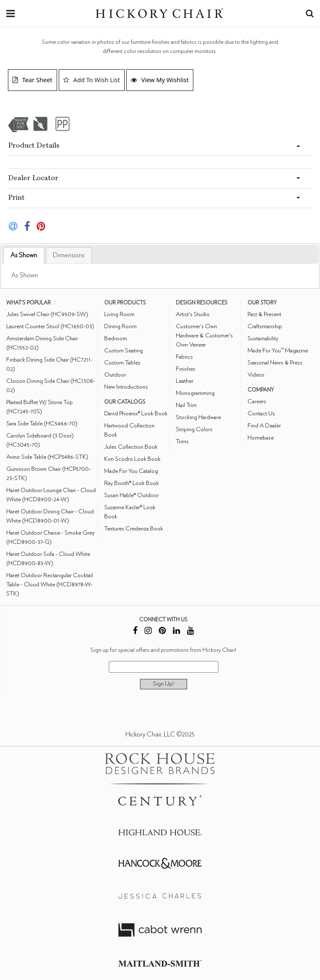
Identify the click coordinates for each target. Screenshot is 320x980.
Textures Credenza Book (134, 529)
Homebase (261, 438)
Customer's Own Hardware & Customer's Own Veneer (204, 335)
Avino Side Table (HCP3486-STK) (47, 457)
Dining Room (120, 326)
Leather (185, 381)
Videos (256, 375)
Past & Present (264, 314)
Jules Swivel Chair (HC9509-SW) (47, 314)
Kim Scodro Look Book (132, 459)
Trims (182, 441)
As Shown (24, 255)
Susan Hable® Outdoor (131, 495)
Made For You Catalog (131, 471)
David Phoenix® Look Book (136, 413)
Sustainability (263, 338)
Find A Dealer (264, 426)
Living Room (119, 314)
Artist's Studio (193, 314)
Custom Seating (124, 351)
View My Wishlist (160, 80)
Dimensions (69, 255)
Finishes (186, 369)
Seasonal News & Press (275, 363)
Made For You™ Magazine (278, 351)
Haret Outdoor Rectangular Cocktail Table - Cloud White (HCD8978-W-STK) (50, 584)
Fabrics (184, 357)
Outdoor (115, 375)
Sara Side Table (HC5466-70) (42, 423)
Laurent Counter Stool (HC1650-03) (50, 326)
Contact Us (261, 413)
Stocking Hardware (198, 417)
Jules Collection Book (131, 447)
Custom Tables (122, 363)
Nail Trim (186, 405)
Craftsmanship (265, 326)
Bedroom (116, 338)
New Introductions (126, 387)
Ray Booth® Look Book (131, 483)
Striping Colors (194, 429)
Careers (257, 401)
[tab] (24, 255)
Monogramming (195, 393)
